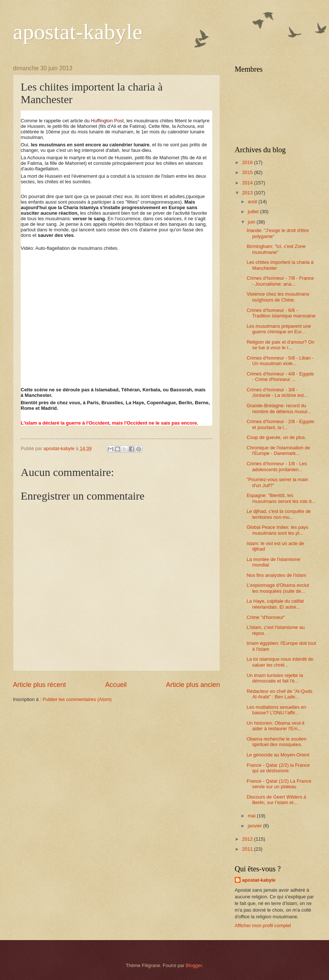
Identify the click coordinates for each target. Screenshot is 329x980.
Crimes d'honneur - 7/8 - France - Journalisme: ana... (280, 281)
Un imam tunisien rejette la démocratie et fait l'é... (275, 678)
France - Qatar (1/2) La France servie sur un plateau (279, 784)
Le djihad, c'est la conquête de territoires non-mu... (279, 514)
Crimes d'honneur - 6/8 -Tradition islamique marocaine (281, 313)
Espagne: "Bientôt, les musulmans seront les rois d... (281, 498)
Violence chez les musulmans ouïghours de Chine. (278, 297)
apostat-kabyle (78, 32)
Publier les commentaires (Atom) (77, 699)
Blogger (194, 965)
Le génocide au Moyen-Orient (278, 755)
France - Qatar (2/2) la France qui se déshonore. (278, 768)
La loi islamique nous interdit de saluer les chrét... (280, 662)
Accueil (116, 685)
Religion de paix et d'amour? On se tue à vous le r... (281, 345)
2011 (248, 849)
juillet (254, 212)
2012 (248, 839)
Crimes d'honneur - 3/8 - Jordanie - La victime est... (277, 392)
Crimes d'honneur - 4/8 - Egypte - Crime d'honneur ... (280, 377)
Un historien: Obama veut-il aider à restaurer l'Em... (275, 726)
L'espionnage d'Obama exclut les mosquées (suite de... (278, 588)
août (253, 202)
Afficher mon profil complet (263, 925)
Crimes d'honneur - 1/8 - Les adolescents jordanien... (277, 466)
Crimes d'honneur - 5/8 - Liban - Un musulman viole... (280, 361)
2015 (248, 172)
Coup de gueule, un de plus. (276, 437)
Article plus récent (39, 685)
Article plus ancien (193, 685)
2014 (248, 183)
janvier (255, 826)
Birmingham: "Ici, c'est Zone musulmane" (276, 249)
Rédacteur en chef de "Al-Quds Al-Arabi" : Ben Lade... (279, 694)
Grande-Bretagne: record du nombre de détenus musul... (279, 408)
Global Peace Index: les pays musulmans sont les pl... (277, 530)
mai (252, 816)
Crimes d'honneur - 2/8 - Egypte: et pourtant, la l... (281, 424)
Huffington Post (107, 121)
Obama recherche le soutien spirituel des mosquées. (277, 742)
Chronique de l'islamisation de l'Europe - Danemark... (278, 450)
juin (252, 222)
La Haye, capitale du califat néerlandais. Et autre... (275, 604)
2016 (248, 162)
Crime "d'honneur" (266, 617)
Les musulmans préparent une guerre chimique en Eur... (279, 329)
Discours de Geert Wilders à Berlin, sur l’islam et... (276, 800)
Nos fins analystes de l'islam (276, 575)
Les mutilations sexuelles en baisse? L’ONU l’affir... (276, 710)
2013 (248, 193)
